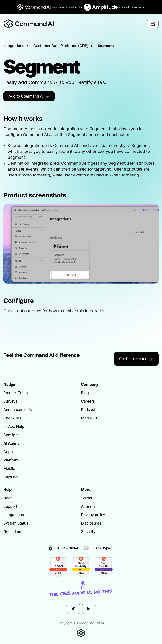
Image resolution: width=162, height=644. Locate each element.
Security (88, 532)
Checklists (12, 418)
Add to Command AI (29, 96)
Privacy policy (93, 515)
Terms (86, 498)
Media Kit (89, 418)
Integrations (14, 46)
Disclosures (91, 523)
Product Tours (16, 393)
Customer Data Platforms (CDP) (61, 46)
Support (10, 506)
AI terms (88, 506)
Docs (8, 498)
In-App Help (14, 426)
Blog (85, 393)
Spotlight (11, 435)
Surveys (10, 401)
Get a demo (136, 359)
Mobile (9, 468)
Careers (88, 401)
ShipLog (10, 477)
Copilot (9, 452)
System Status (16, 523)
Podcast (88, 410)
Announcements (18, 410)
